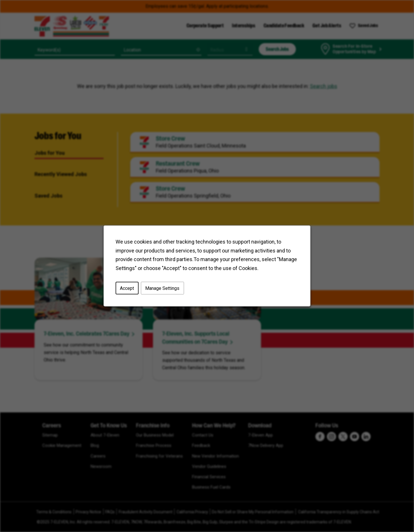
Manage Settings (163, 289)
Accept (129, 289)
